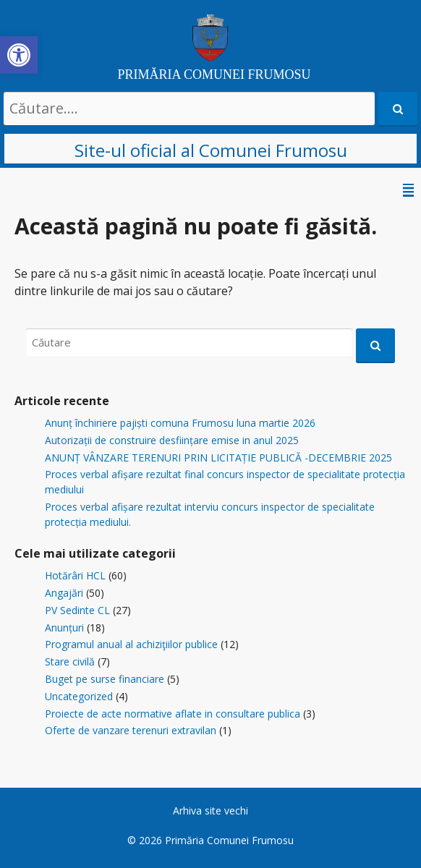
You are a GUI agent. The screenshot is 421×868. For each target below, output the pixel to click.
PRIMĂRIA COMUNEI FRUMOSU (214, 75)
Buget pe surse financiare (105, 679)
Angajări (64, 593)
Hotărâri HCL (75, 575)
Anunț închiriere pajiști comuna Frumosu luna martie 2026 (180, 423)
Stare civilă (70, 661)
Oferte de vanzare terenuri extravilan (131, 730)
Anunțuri (64, 627)
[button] (19, 55)
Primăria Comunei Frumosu (229, 840)
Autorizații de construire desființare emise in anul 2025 (172, 440)
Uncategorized (79, 696)
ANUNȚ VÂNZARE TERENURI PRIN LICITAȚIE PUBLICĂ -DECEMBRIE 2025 (218, 458)
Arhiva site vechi (210, 810)
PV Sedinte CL (77, 610)
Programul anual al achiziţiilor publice (131, 644)
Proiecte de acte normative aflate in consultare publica (173, 714)
